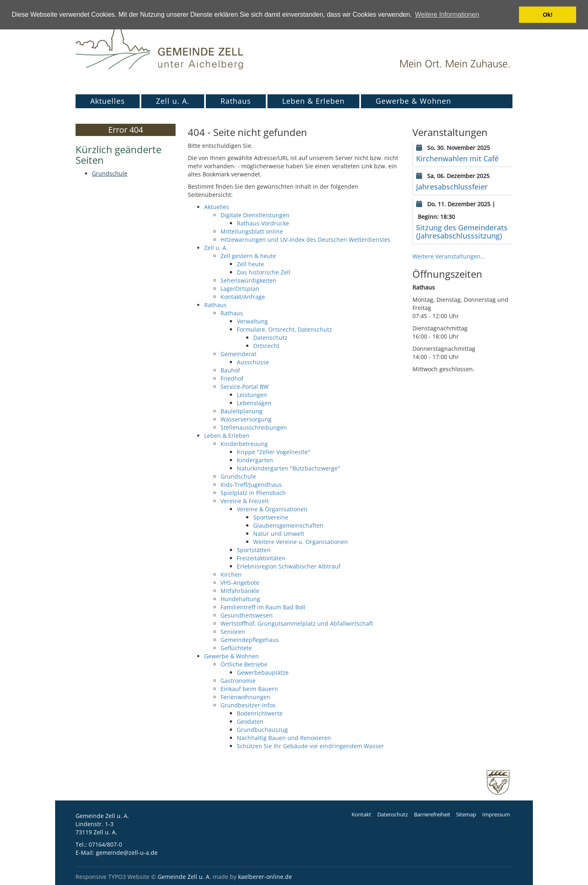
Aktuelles (108, 101)
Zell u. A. (173, 101)
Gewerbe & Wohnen (413, 101)
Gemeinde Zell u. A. (184, 877)
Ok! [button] (548, 15)
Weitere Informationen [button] (447, 14)
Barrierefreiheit (432, 815)
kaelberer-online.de (265, 877)
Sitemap (466, 815)
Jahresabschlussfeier (452, 187)
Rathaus (236, 101)
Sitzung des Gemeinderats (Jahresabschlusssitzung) (462, 232)
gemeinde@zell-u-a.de (127, 853)
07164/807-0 (105, 844)
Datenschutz (393, 815)
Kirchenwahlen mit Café (457, 158)
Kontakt (361, 815)
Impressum (496, 815)
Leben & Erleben (313, 101)
